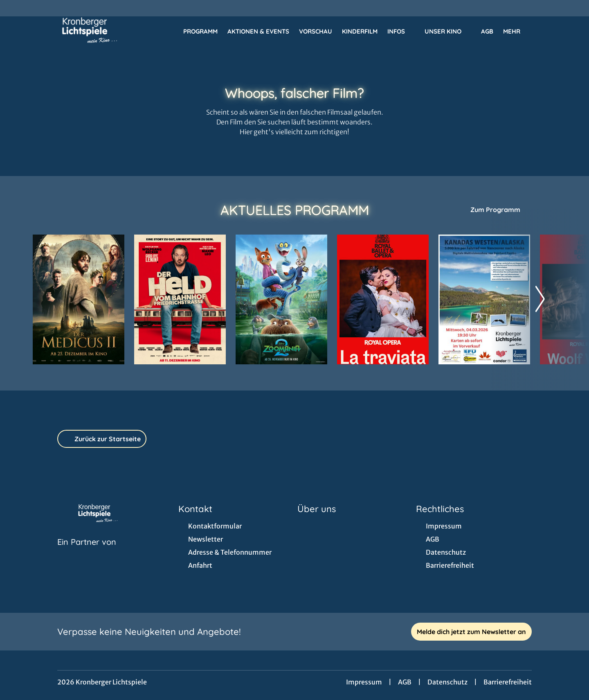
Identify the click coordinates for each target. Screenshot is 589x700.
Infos (401, 32)
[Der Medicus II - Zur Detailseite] (79, 299)
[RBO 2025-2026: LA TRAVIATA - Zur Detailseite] (383, 299)
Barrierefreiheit (508, 682)
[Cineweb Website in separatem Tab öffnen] (87, 552)
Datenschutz (447, 682)
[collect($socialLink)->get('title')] (15, 8)
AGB (405, 682)
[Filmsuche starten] (548, 31)
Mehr (517, 32)
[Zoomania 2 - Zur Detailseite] (281, 299)
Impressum (364, 682)
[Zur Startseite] (90, 31)
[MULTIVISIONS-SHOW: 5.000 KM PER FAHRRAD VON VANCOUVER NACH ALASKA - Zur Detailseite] (484, 299)
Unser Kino (448, 32)
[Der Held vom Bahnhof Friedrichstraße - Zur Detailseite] (180, 299)
